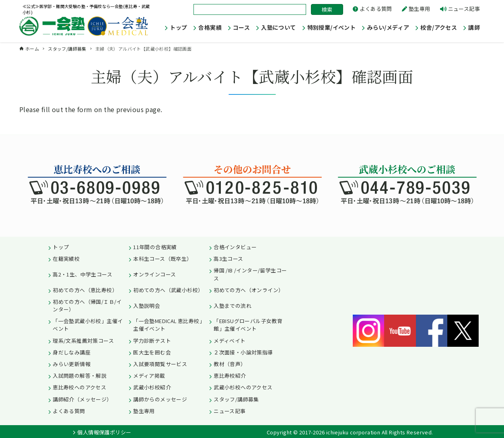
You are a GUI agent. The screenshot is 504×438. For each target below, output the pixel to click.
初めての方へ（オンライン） (249, 290)
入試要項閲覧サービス (160, 364)
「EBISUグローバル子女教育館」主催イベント (248, 325)
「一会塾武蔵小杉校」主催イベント (88, 325)
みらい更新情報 (72, 364)
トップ (61, 247)
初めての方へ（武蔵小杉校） (168, 290)
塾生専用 (420, 9)
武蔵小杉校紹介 (152, 387)
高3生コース (228, 259)
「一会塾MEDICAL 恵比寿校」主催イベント (169, 325)
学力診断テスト (152, 341)
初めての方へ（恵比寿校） (85, 290)
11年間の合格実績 (155, 247)
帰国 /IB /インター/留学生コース (250, 274)
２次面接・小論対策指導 (243, 352)
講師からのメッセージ (160, 399)
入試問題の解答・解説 (80, 376)
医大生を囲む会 (152, 352)
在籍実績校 (66, 259)
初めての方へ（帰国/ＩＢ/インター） (87, 305)
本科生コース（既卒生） (163, 259)
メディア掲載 (149, 376)
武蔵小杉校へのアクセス (243, 387)
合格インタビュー (235, 247)
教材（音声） (230, 364)
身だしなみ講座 (72, 352)
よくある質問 (376, 9)
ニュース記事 (464, 9)
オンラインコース (154, 274)
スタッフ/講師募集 (236, 399)
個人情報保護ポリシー (104, 432)
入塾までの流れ (232, 306)
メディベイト (229, 341)
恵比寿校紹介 (230, 376)
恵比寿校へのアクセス (79, 387)
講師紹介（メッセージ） (82, 399)
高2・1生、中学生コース (82, 274)
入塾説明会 (147, 306)
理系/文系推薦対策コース (83, 341)
